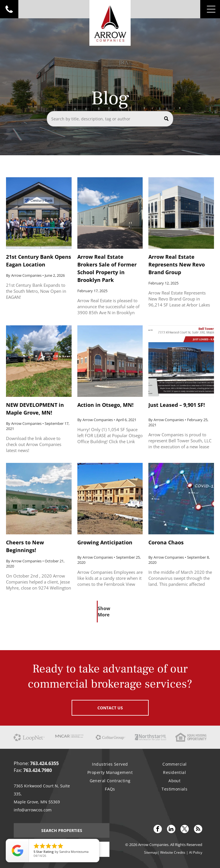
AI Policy (196, 852)
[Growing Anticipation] (110, 499)
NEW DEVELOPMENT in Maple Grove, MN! (35, 409)
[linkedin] (171, 830)
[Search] (110, 119)
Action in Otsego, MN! (105, 405)
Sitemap (151, 852)
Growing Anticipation (105, 542)
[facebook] (158, 830)
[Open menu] (211, 9)
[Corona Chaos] (181, 499)
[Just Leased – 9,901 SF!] (181, 361)
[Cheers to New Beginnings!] (39, 499)
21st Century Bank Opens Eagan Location (39, 261)
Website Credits (173, 852)
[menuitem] (110, 764)
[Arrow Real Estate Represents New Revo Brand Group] (181, 213)
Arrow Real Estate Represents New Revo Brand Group (177, 264)
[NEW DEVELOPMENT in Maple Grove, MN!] (39, 361)
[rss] (198, 830)
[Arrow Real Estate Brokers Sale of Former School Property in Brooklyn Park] (110, 213)
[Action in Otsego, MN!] (110, 361)
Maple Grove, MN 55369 (37, 802)
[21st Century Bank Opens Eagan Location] (39, 213)
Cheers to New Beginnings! (25, 546)
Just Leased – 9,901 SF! (177, 405)
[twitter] (185, 830)
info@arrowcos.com (33, 810)
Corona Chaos (166, 542)
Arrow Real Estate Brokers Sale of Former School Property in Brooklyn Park (107, 268)
